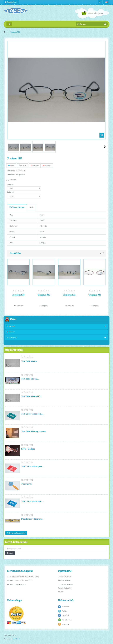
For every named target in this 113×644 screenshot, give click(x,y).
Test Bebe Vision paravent (33, 431)
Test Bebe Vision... (30, 361)
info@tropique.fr (20, 584)
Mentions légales (64, 580)
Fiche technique (17, 207)
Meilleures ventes (14, 350)
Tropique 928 (18, 295)
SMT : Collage (28, 449)
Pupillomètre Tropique (32, 519)
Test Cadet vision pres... (32, 466)
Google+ (35, 165)
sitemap (61, 592)
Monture (12, 326)
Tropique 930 (44, 295)
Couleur (10, 184)
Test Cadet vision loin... (32, 414)
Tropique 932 (69, 295)
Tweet (11, 165)
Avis (32, 207)
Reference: (11, 171)
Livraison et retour (64, 577)
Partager (22, 165)
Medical (12, 332)
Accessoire (13, 338)
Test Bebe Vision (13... (31, 396)
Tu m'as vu (26, 484)
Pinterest (47, 165)
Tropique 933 (95, 295)
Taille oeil (11, 192)
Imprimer (13, 180)
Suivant (105, 147)
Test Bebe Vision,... (30, 379)
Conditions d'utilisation (66, 584)
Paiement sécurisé (65, 588)
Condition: (11, 175)
